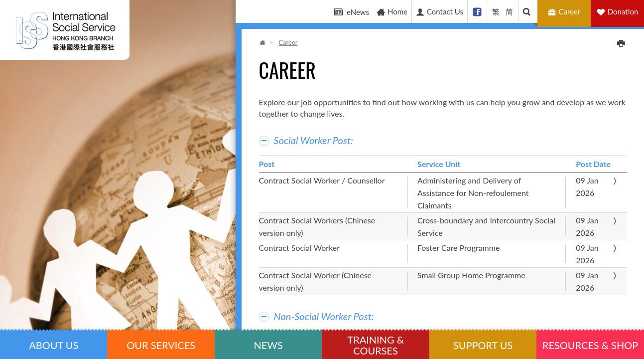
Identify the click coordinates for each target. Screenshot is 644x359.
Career (566, 12)
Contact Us (439, 12)
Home (392, 12)
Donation (623, 11)
